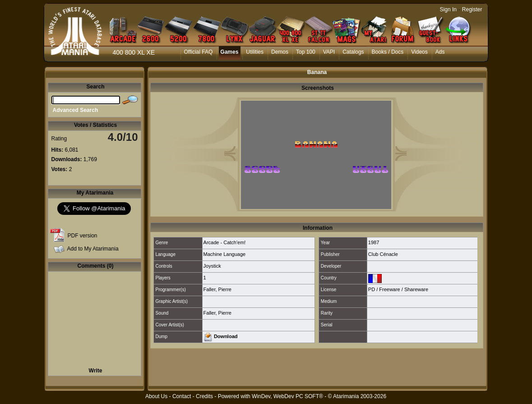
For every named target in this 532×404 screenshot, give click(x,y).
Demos (280, 52)
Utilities (255, 52)
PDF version (83, 236)
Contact (182, 396)
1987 (374, 242)
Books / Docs (388, 52)
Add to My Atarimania (93, 249)
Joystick (212, 266)
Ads (440, 52)
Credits (204, 396)
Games (229, 52)
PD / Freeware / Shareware (398, 289)
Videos (419, 52)
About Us (156, 396)
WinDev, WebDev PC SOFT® (287, 396)
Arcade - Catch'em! (225, 242)
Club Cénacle (383, 254)
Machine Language (225, 254)
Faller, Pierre (217, 289)
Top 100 (306, 52)
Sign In (448, 9)
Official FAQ (199, 52)
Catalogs (353, 52)
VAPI (329, 52)
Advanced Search (76, 110)
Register (472, 9)
